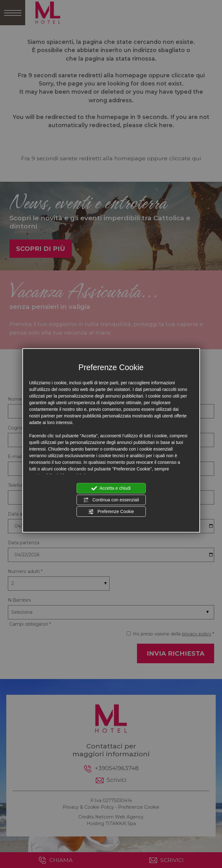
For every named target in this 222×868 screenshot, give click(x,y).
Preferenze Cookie (111, 512)
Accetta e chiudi (111, 488)
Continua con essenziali (111, 500)
